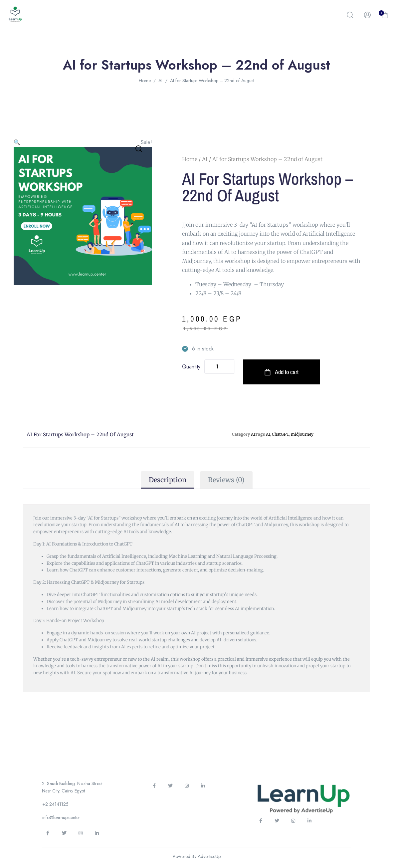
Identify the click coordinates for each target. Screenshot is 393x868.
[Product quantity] (220, 367)
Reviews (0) (226, 480)
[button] (350, 15)
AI (160, 81)
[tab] (168, 480)
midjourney (302, 434)
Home (145, 81)
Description (168, 480)
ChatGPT (280, 434)
